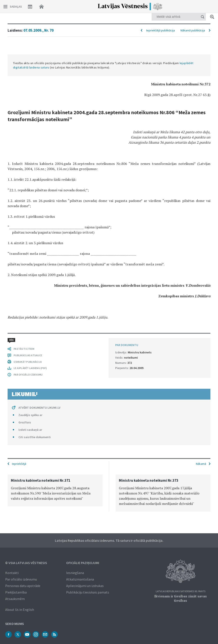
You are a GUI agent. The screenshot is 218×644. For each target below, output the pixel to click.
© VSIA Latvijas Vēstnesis (26, 563)
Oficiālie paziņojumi (83, 563)
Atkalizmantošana (80, 579)
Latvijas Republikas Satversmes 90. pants (181, 591)
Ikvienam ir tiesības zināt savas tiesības (180, 598)
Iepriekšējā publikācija (161, 30)
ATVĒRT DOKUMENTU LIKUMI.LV (39, 408)
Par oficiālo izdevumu (21, 579)
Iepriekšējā (19, 464)
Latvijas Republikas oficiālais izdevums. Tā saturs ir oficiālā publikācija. (109, 540)
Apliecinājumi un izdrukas (85, 586)
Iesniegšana (75, 573)
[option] (55, 490)
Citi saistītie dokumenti (35, 437)
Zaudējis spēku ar (30, 415)
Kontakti (12, 573)
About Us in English (20, 610)
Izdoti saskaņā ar (30, 430)
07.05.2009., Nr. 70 (39, 30)
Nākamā (201, 464)
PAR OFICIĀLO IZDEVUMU (28, 375)
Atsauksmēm (15, 599)
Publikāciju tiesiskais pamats (88, 592)
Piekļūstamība (16, 592)
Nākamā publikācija (193, 30)
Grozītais (25, 422)
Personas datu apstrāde (23, 586)
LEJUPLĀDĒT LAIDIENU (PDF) (30, 368)
